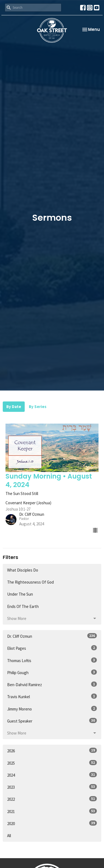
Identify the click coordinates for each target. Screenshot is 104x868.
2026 (52, 751)
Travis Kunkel (52, 696)
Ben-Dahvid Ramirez (52, 684)
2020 (52, 823)
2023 (52, 787)
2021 (52, 811)
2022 (52, 799)
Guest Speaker (52, 721)
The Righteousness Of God (30, 582)
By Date (14, 407)
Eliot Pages (52, 648)
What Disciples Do (23, 570)
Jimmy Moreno (52, 709)
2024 (52, 775)
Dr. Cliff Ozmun (52, 636)
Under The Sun (20, 594)
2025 (52, 763)
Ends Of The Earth (23, 606)
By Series (38, 407)
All (9, 836)
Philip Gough (52, 672)
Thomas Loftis (52, 660)
